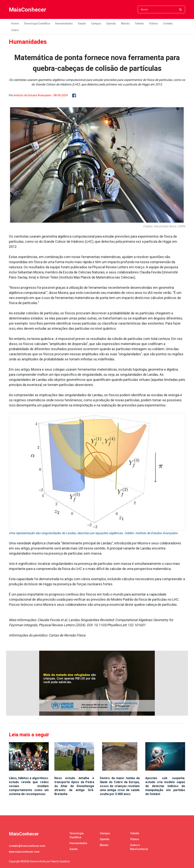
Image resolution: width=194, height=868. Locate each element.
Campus (96, 23)
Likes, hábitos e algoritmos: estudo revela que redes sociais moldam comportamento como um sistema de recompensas (29, 786)
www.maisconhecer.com (24, 852)
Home (15, 23)
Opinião (111, 23)
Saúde (82, 23)
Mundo (125, 23)
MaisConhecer (28, 10)
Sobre (15, 30)
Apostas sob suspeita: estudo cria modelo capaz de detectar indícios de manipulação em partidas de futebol (165, 786)
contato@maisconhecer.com (27, 846)
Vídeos (154, 23)
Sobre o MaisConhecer (139, 847)
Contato (168, 23)
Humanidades (64, 23)
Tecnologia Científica (37, 23)
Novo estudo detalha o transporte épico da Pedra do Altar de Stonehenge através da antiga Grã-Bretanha (74, 786)
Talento (139, 23)
